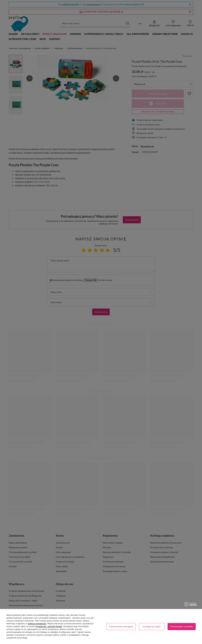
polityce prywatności (37, 624)
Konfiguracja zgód (152, 626)
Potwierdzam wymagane (121, 626)
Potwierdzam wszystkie (182, 626)
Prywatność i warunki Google (49, 626)
